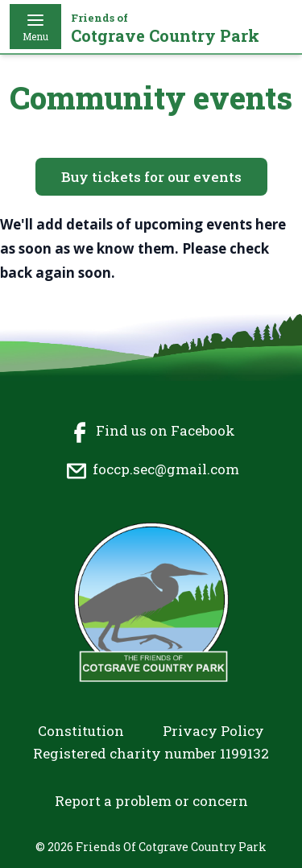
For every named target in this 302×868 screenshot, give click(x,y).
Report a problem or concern (151, 801)
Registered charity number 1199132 (151, 753)
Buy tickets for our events (151, 177)
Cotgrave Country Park (165, 29)
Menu (35, 27)
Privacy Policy (213, 731)
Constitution (81, 731)
